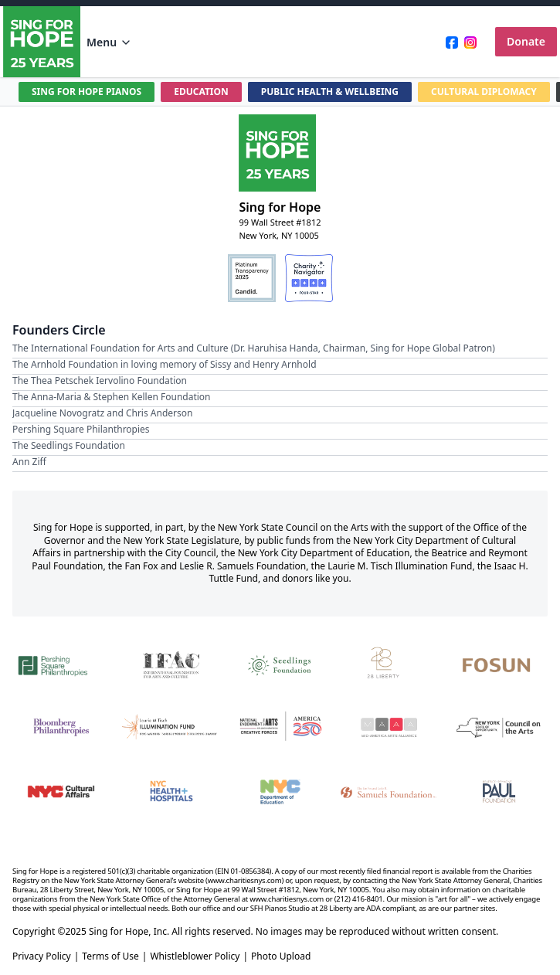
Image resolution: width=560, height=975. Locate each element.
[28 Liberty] (389, 664)
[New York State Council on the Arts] (499, 727)
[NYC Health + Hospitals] (171, 792)
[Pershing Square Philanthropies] (61, 664)
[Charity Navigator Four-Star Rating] (309, 278)
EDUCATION (201, 92)
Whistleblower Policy (195, 956)
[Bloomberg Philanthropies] (61, 727)
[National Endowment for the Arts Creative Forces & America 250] (280, 727)
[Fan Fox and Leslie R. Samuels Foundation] (389, 792)
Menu (109, 42)
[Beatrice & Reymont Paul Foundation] (499, 792)
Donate (526, 41)
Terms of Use (110, 956)
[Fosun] (499, 664)
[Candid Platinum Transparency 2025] (252, 278)
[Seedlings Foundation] (280, 664)
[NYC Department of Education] (280, 792)
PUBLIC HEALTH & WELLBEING (330, 92)
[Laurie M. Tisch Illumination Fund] (171, 727)
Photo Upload (281, 956)
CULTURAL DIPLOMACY (484, 92)
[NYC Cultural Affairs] (61, 792)
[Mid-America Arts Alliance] (389, 727)
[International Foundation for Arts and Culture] (171, 664)
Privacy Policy (42, 956)
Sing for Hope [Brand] (280, 207)
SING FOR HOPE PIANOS (87, 92)
